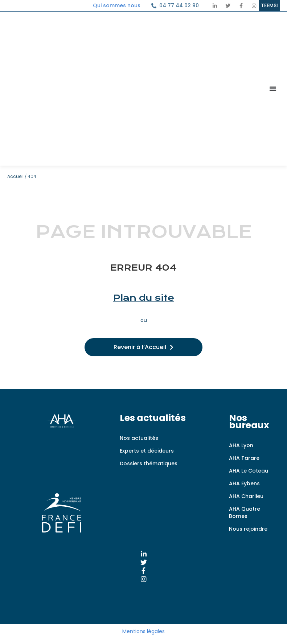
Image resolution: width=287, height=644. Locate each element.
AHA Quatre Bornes (245, 513)
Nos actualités (139, 438)
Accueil (15, 176)
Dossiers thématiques (149, 463)
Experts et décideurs (147, 451)
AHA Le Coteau (249, 471)
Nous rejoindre (248, 529)
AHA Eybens (244, 483)
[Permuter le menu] (273, 89)
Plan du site (144, 298)
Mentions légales (143, 631)
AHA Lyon (241, 445)
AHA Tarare (244, 458)
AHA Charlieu (246, 496)
